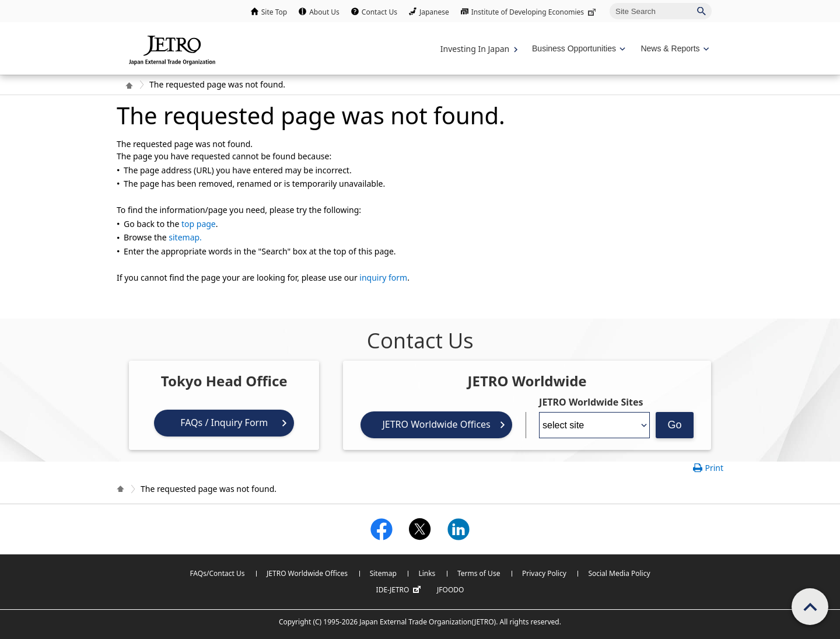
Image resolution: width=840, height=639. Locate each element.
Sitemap (383, 573)
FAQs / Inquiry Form (224, 422)
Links (427, 573)
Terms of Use (479, 573)
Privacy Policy (544, 573)
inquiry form (383, 277)
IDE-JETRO (400, 590)
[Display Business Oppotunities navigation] (577, 49)
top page (199, 224)
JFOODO (450, 590)
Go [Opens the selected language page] (675, 425)
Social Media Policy (619, 573)
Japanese (434, 12)
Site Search (609, 3)
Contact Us (379, 12)
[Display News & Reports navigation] (673, 49)
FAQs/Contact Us (217, 573)
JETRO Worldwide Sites (591, 402)
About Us (324, 12)
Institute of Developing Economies (535, 12)
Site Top (274, 12)
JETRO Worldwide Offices (436, 424)
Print (714, 468)
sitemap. (185, 237)
